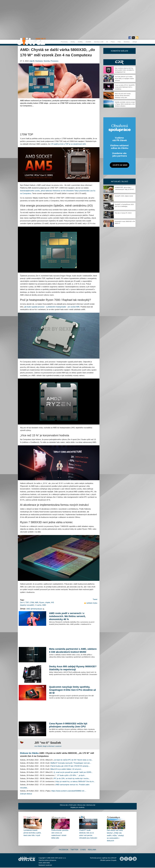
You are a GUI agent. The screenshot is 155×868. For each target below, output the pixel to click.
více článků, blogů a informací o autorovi (48, 746)
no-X (32, 61)
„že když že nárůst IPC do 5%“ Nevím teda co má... (73, 760)
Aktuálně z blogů (119, 182)
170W (32, 602)
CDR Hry (119, 62)
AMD (44, 605)
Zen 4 (22, 602)
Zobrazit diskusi (26, 794)
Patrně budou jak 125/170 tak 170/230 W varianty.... (70, 766)
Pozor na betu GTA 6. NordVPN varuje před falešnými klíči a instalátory (125, 87)
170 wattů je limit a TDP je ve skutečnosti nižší (68, 144)
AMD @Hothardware (34, 609)
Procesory (64, 42)
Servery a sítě (99, 42)
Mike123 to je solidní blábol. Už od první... (66, 769)
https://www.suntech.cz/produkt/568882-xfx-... (69, 791)
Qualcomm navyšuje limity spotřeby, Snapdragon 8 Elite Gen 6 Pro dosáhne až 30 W (72, 690)
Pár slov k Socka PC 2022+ (123, 213)
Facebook (64, 850)
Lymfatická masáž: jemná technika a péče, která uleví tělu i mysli (32, 833)
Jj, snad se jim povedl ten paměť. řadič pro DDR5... (73, 772)
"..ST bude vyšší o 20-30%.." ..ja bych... (71, 775)
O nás (83, 850)
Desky (73, 42)
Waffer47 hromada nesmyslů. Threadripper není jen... (71, 763)
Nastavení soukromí (45, 865)
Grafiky (80, 42)
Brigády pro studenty (77, 807)
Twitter (74, 850)
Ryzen (42, 602)
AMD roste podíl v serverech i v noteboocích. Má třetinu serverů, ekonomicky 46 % (67, 616)
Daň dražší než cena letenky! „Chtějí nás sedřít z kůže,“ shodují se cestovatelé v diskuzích (115, 835)
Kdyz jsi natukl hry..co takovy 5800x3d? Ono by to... (75, 782)
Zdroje (135, 42)
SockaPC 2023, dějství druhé (124, 196)
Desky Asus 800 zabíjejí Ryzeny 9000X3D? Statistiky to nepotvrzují (73, 668)
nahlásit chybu (92, 603)
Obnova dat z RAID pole (68, 805)
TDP (27, 602)
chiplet (48, 602)
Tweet (95, 599)
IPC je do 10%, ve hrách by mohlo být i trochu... (72, 778)
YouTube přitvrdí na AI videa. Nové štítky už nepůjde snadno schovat (124, 79)
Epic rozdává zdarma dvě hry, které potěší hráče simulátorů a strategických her (124, 70)
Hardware (39, 61)
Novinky (47, 61)
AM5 (37, 602)
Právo (113, 42)
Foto (119, 42)
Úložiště (88, 42)
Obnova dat (81, 805)
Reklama (92, 850)
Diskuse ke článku (29, 753)
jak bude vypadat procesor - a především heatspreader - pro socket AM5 (52, 307)
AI (107, 42)
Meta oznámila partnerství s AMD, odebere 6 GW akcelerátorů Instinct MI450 (73, 650)
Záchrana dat (91, 805)
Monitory (127, 42)
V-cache (38, 605)
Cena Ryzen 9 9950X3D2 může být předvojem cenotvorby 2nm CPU (68, 725)
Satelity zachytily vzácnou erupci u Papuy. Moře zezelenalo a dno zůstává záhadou (125, 104)
